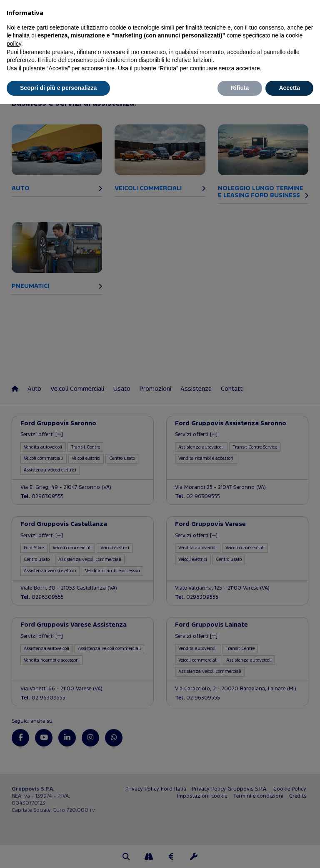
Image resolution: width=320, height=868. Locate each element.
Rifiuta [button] (240, 88)
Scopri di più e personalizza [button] (58, 88)
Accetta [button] (289, 88)
